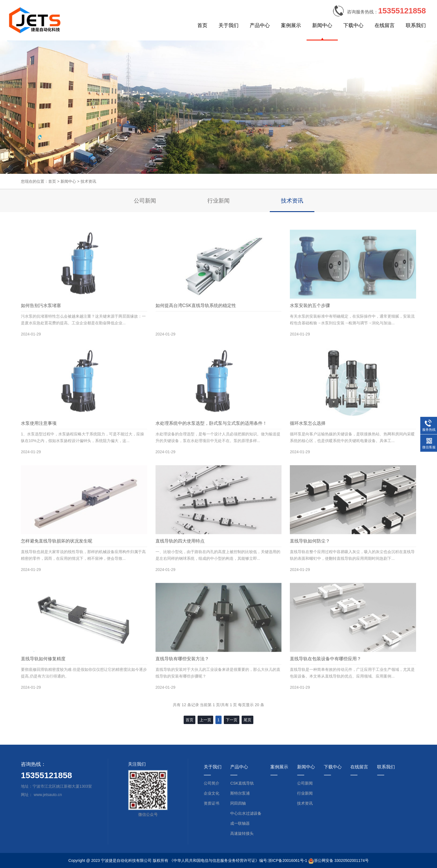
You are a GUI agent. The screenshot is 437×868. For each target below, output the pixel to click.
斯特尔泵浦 (240, 793)
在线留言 (385, 25)
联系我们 (416, 25)
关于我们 (229, 25)
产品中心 (260, 25)
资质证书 (212, 803)
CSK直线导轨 (242, 783)
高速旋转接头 (242, 833)
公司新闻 (145, 201)
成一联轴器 (240, 823)
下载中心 (353, 25)
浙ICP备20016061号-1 (288, 860)
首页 (202, 25)
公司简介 (212, 783)
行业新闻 (219, 201)
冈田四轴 (238, 803)
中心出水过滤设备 (246, 813)
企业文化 (212, 793)
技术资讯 (88, 181)
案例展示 (291, 25)
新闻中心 (322, 25)
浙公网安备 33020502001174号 (341, 860)
